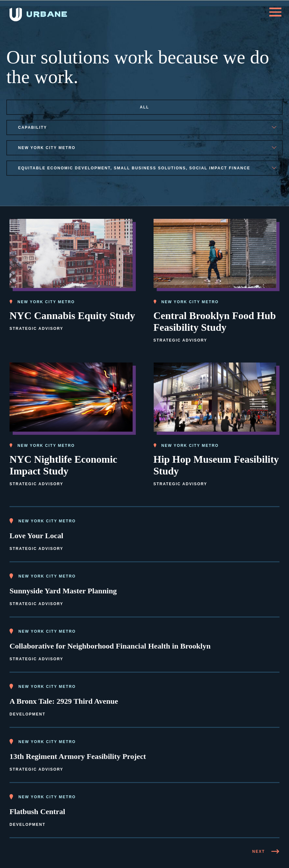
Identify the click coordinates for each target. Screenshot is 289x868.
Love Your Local (36, 536)
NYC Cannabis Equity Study (72, 316)
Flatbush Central (37, 812)
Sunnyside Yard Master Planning (63, 591)
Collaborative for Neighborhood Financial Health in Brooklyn (110, 646)
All (144, 107)
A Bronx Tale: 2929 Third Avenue (64, 701)
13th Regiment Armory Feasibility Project (78, 756)
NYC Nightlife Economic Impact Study (63, 465)
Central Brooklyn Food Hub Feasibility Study (215, 321)
